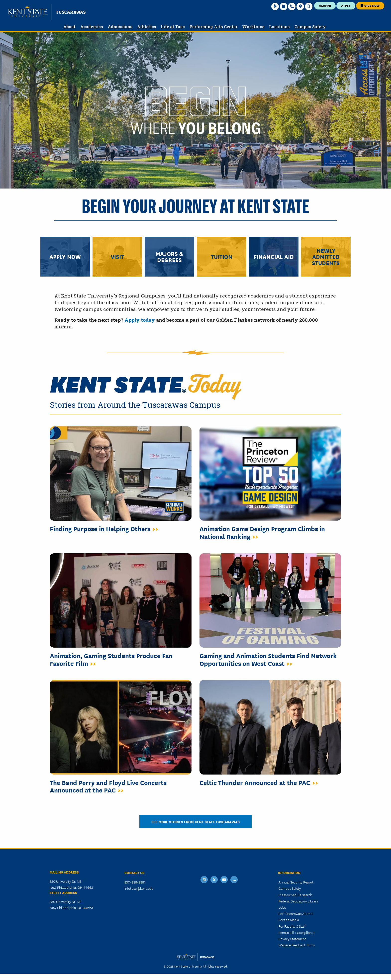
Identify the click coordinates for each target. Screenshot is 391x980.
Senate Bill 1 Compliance (297, 932)
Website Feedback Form (297, 945)
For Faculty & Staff (292, 926)
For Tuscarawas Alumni (296, 913)
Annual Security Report (296, 882)
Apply (346, 5)
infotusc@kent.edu (139, 888)
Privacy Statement (292, 939)
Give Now (370, 5)
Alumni (325, 5)
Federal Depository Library (298, 901)
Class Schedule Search (295, 895)
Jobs (282, 907)
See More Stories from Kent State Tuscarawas (195, 822)
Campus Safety (290, 888)
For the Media (289, 920)
